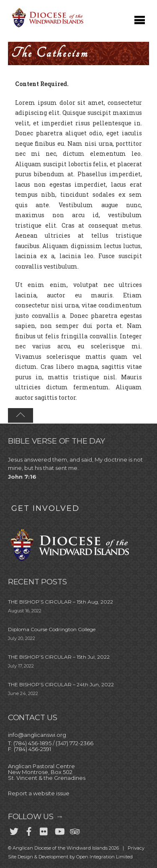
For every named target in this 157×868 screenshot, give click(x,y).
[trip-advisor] (74, 830)
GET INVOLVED (45, 508)
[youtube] (59, 830)
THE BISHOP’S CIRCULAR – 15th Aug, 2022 (60, 602)
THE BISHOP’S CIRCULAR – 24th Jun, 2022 (61, 684)
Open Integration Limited (104, 857)
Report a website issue (39, 793)
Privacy (136, 848)
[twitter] (14, 830)
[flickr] (44, 830)
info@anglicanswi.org (37, 735)
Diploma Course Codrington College (52, 629)
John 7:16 (22, 477)
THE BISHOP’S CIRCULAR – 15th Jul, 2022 (59, 657)
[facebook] (29, 830)
